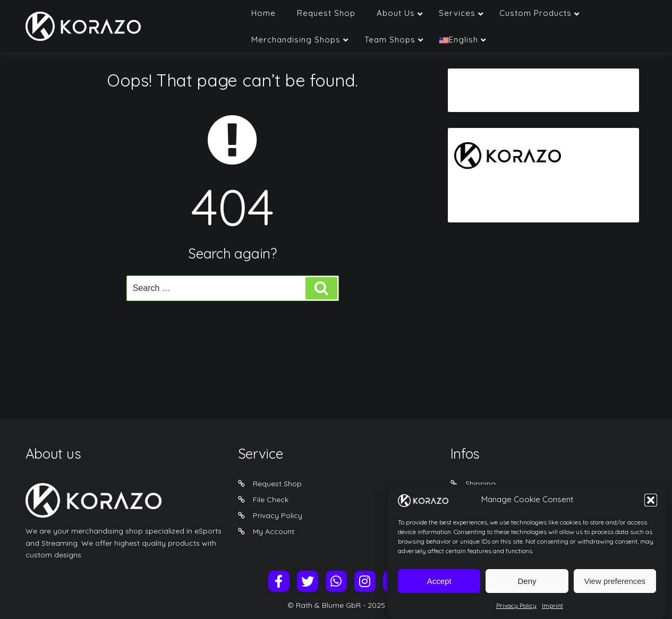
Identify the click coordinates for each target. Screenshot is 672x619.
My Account (274, 531)
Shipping (480, 484)
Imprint (552, 610)
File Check (271, 500)
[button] (651, 504)
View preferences (615, 585)
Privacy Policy (516, 610)
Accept (439, 585)
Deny (527, 585)
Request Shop (277, 484)
